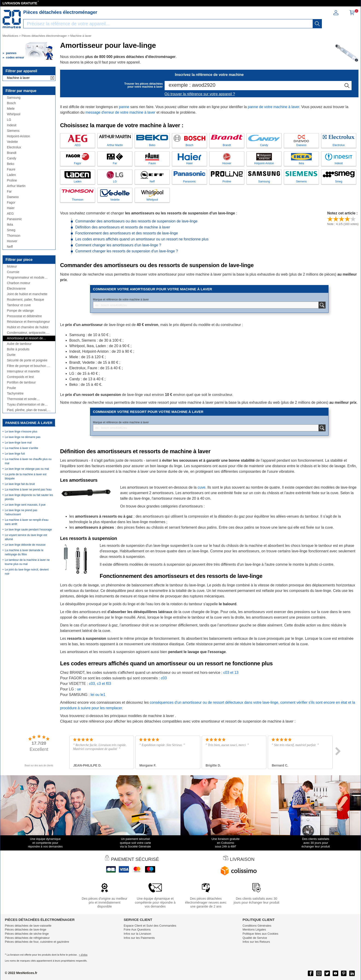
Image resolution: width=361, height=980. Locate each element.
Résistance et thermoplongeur (28, 322)
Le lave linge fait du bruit (20, 484)
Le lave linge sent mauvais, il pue (25, 505)
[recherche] (317, 24)
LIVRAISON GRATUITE (20, 3)
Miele (11, 109)
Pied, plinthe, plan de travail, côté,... (27, 410)
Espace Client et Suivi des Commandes (150, 926)
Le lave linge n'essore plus (21, 432)
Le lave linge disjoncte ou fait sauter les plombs (29, 497)
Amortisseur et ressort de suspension (25, 338)
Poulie (11, 388)
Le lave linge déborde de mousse (25, 545)
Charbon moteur (19, 283)
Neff (10, 247)
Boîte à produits (18, 349)
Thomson (14, 236)
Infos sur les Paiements (139, 938)
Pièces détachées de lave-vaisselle (28, 926)
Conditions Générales (257, 926)
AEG (10, 214)
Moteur (12, 267)
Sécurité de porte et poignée (27, 360)
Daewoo (13, 197)
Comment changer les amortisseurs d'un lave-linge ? (118, 245)
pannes (11, 53)
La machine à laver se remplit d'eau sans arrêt (27, 522)
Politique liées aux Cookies (260, 934)
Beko (11, 164)
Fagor (11, 203)
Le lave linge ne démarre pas (23, 437)
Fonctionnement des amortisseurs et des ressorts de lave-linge (127, 233)
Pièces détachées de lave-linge (26, 930)
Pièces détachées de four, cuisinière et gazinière (37, 942)
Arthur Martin (16, 186)
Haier (11, 208)
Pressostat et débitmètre (24, 316)
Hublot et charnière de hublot (28, 327)
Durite (11, 355)
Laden (11, 175)
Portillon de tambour (21, 382)
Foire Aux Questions (137, 930)
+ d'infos (83, 955)
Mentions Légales (254, 930)
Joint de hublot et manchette (27, 294)
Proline (12, 180)
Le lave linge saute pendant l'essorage (28, 530)
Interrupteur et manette (23, 371)
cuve (201, 487)
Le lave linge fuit (15, 454)
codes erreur (15, 57)
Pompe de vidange (20, 311)
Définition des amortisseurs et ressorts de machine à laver (123, 227)
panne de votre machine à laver (273, 107)
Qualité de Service (255, 938)
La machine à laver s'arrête (21, 448)
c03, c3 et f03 (100, 684)
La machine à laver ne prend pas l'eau (28, 490)
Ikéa (10, 225)
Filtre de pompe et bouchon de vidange (29, 366)
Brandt (12, 153)
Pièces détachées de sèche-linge (27, 934)
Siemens (13, 131)
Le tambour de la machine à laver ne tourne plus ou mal (27, 562)
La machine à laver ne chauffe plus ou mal (28, 461)
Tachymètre (15, 393)
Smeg (11, 230)
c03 (164, 678)
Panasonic (14, 219)
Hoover (12, 241)
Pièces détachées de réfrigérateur (27, 938)
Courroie (13, 272)
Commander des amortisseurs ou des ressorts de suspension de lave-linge (136, 221)
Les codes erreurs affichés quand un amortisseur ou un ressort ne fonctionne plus (142, 239)
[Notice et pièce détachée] (12, 19)
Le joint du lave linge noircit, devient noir (27, 572)
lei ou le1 (98, 695)
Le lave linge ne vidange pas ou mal (27, 469)
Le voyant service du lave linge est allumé (26, 537)
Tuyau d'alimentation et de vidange (26, 405)
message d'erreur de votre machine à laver (120, 112)
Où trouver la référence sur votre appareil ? (200, 94)
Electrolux (14, 147)
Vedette (12, 142)
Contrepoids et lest (20, 377)
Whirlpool (14, 114)
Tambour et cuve (19, 305)
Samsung (14, 98)
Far (9, 192)
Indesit (12, 125)
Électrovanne (16, 289)
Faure (11, 169)
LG (9, 120)
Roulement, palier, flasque (26, 300)
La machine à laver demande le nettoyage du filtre (24, 552)
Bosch (11, 103)
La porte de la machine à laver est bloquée (26, 476)
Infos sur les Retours (256, 942)
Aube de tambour (19, 344)
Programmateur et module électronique (26, 278)
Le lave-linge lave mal (18, 443)
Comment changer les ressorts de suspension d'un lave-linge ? (127, 251)
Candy (12, 158)
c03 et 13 (231, 673)
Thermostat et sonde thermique (22, 399)
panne (124, 107)
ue (79, 689)
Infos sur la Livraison (137, 934)
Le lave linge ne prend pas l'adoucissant (21, 512)
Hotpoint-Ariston (18, 136)
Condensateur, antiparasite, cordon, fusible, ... (27, 333)
